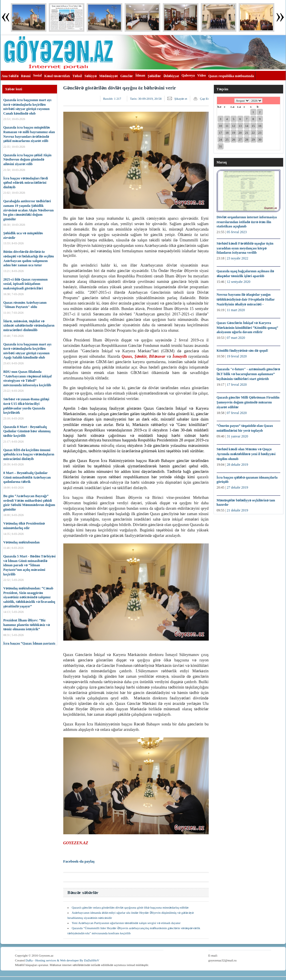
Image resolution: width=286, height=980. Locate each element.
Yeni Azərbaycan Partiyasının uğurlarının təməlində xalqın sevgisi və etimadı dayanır (126, 923)
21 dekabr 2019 (237, 510)
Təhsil (77, 76)
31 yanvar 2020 (237, 436)
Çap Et (204, 99)
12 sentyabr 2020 (239, 282)
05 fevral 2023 (237, 232)
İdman (140, 75)
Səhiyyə (91, 76)
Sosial (37, 75)
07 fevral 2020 (237, 413)
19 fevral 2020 (237, 356)
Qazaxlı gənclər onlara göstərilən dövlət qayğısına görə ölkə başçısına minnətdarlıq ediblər (130, 907)
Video (202, 75)
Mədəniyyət (108, 76)
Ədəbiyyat (171, 76)
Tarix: (146, 99)
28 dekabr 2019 (237, 465)
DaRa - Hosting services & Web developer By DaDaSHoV (62, 960)
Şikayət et (181, 99)
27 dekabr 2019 (237, 487)
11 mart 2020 (236, 310)
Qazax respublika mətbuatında (231, 76)
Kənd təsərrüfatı (57, 76)
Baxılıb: (112, 99)
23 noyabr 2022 (237, 258)
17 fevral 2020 (237, 385)
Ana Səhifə (10, 76)
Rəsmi (26, 76)
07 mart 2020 (236, 338)
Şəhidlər (154, 76)
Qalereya (188, 75)
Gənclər (127, 76)
